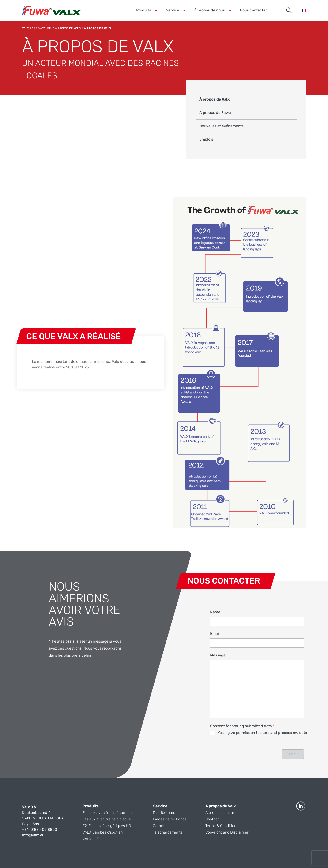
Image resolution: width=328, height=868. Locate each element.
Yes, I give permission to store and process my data (262, 733)
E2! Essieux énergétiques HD (107, 826)
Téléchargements (168, 832)
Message (218, 655)
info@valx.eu (33, 835)
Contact (212, 819)
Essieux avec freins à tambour (108, 813)
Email (215, 634)
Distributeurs (164, 813)
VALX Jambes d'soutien (103, 832)
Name (215, 612)
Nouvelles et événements (221, 126)
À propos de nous (68, 28)
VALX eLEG (92, 839)
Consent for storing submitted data (242, 726)
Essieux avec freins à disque (107, 819)
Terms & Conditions (222, 826)
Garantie (160, 826)
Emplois (206, 139)
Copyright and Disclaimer (227, 832)
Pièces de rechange (170, 819)
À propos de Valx (214, 99)
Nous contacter (253, 10)
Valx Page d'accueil (37, 28)
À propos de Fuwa (215, 113)
